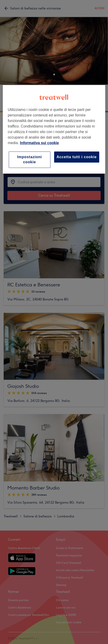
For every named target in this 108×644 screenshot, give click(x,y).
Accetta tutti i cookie (77, 157)
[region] (54, 129)
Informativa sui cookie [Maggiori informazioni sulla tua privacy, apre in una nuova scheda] (39, 143)
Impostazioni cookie (29, 159)
